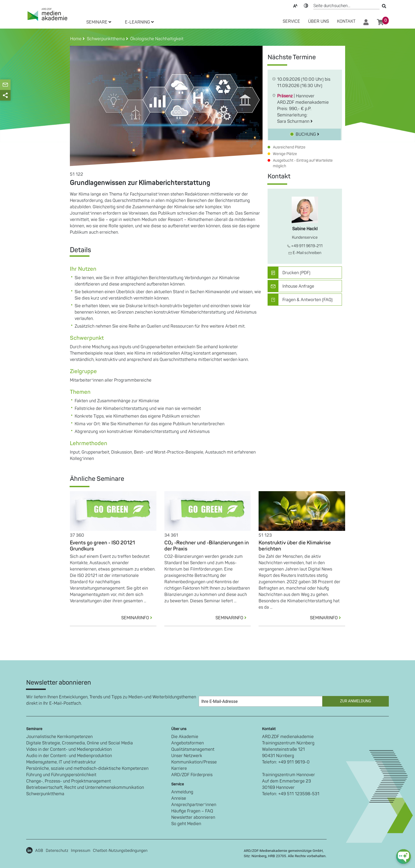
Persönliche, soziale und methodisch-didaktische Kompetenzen (87, 768)
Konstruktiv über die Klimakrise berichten (295, 546)
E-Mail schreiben (305, 253)
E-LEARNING (139, 22)
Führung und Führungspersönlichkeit (61, 775)
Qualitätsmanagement (193, 749)
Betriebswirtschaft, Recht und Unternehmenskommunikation (85, 788)
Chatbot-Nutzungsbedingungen (120, 851)
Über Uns (319, 21)
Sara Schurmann (295, 121)
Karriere (179, 768)
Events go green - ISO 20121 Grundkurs (102, 546)
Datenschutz (57, 851)
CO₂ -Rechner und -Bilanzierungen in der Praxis (207, 546)
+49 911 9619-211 (305, 246)
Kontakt (346, 21)
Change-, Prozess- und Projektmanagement (69, 781)
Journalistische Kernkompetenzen (59, 737)
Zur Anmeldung (356, 701)
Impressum (81, 851)
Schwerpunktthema (45, 794)
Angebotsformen (188, 743)
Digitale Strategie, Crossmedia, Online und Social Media (80, 743)
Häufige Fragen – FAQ (192, 811)
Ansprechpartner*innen (194, 805)
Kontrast (306, 5)
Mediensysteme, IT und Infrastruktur (61, 762)
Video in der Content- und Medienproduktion (69, 749)
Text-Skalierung (295, 5)
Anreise (179, 798)
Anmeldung (182, 792)
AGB (39, 851)
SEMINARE (99, 22)
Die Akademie (185, 737)
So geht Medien (186, 824)
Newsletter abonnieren (193, 817)
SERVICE (291, 21)
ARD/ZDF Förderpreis (192, 775)
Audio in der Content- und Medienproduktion (69, 756)
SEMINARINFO (139, 618)
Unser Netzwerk (187, 756)
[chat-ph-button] (403, 856)
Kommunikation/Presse (194, 762)
